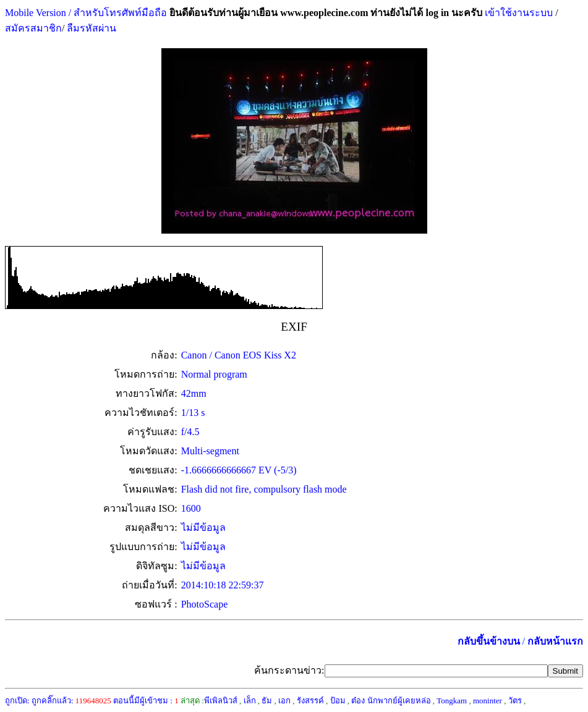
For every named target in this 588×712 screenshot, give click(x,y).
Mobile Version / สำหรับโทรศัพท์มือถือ (86, 13)
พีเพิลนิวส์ (221, 701)
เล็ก (250, 701)
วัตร (515, 701)
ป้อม (338, 701)
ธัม (267, 701)
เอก (284, 701)
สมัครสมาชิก (33, 28)
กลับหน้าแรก (555, 641)
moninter (488, 701)
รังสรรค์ (310, 701)
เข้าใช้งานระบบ (518, 13)
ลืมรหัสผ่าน (90, 28)
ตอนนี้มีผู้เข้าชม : (146, 701)
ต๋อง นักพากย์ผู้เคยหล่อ (391, 701)
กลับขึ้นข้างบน (489, 641)
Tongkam (452, 701)
